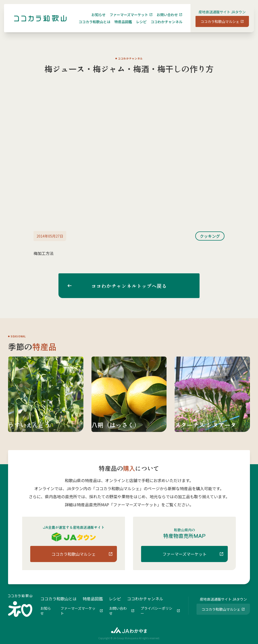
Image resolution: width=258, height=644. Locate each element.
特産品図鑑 (119, 26)
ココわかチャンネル (163, 26)
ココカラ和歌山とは (90, 26)
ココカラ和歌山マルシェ (216, 25)
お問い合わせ (163, 19)
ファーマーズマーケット (125, 19)
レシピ (137, 26)
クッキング (210, 236)
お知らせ (94, 19)
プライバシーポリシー (156, 610)
